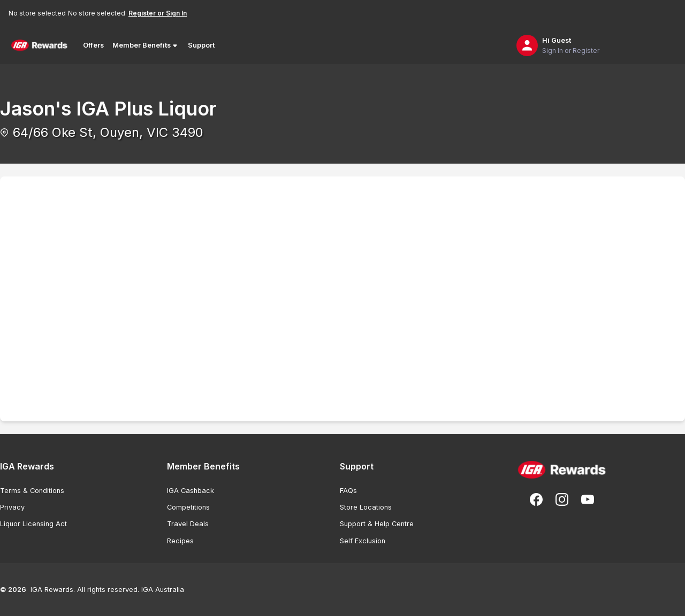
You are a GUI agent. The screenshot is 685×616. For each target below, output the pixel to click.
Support (201, 45)
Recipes (180, 541)
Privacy (12, 507)
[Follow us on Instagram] (562, 499)
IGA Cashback (191, 491)
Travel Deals (188, 524)
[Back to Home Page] (39, 45)
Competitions (188, 507)
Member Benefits (146, 45)
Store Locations (366, 507)
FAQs (348, 491)
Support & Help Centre (377, 524)
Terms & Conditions (32, 491)
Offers (93, 45)
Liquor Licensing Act (33, 524)
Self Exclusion (363, 541)
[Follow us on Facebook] (536, 499)
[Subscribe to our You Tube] (588, 499)
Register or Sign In (158, 13)
